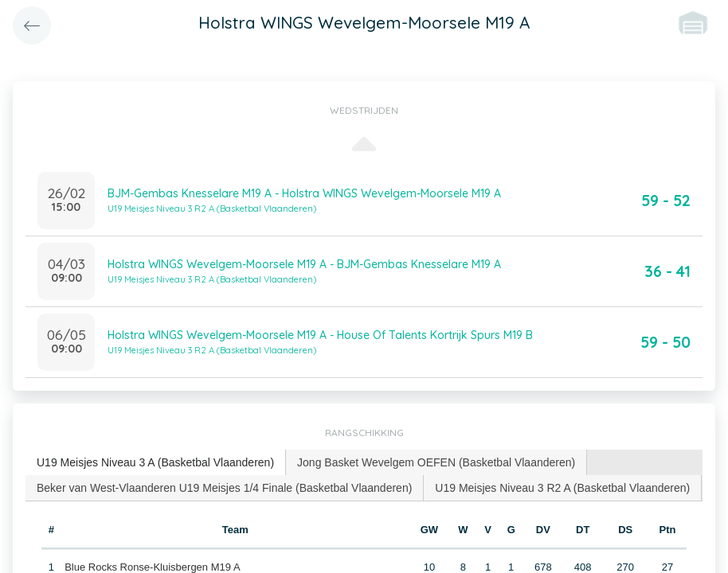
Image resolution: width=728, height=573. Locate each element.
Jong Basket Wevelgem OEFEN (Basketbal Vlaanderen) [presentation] (436, 462)
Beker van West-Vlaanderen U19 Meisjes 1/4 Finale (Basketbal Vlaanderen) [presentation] (224, 488)
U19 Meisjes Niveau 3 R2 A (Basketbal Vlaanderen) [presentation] (562, 488)
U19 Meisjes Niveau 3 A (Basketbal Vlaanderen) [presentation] (155, 462)
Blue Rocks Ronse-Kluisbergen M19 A (152, 567)
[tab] (156, 463)
